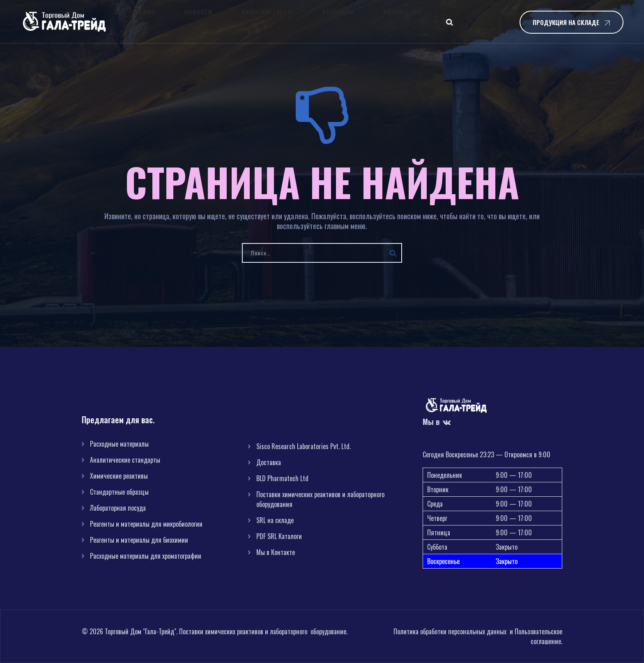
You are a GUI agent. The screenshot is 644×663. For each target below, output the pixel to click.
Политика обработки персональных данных (450, 631)
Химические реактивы (119, 476)
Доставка (269, 462)
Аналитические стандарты (125, 460)
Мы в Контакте (276, 552)
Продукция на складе (566, 22)
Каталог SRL (332, 22)
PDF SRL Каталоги (279, 536)
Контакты (285, 22)
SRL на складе (275, 520)
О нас (144, 22)
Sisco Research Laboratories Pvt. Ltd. (304, 446)
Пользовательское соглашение (538, 636)
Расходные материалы (119, 444)
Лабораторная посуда (118, 508)
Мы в (437, 422)
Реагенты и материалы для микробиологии (146, 524)
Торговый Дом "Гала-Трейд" (140, 631)
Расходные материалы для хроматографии (146, 556)
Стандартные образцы (119, 492)
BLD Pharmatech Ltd (282, 478)
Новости (179, 22)
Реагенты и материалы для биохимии (139, 540)
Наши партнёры (231, 22)
